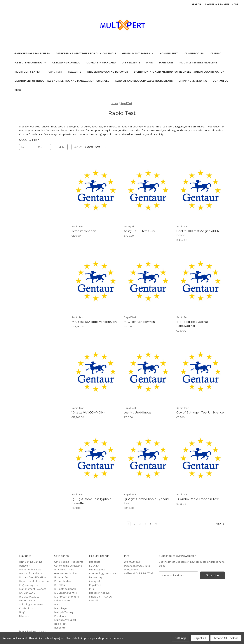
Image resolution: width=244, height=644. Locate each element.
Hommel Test (169, 53)
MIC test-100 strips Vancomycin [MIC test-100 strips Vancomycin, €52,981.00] (94, 322)
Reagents (75, 72)
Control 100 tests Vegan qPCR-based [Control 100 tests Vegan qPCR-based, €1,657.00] (198, 233)
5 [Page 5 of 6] (151, 524)
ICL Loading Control (66, 63)
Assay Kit (95, 581)
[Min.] (27, 147)
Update (60, 147)
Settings (181, 638)
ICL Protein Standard (101, 63)
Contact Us (221, 81)
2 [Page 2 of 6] (135, 524)
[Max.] (43, 147)
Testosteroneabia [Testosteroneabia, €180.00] (84, 231)
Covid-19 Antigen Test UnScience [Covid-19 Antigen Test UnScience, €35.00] (200, 412)
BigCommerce (39, 631)
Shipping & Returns (193, 81)
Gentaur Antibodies (138, 53)
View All (93, 601)
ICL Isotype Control (30, 63)
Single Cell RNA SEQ (101, 597)
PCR (91, 589)
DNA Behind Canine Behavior (108, 72)
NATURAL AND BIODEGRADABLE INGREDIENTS (144, 81)
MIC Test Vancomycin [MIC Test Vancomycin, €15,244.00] (139, 322)
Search (196, 5)
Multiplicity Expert (28, 72)
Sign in (209, 5)
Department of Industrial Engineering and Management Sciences (62, 81)
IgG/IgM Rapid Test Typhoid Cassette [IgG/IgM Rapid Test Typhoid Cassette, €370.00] (91, 501)
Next (220, 524)
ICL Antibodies (194, 53)
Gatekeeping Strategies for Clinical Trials (86, 53)
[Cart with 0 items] (235, 5)
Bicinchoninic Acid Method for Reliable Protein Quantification (179, 72)
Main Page (166, 63)
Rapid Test (55, 72)
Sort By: (78, 147)
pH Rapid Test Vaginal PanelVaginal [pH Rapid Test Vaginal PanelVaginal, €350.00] (192, 324)
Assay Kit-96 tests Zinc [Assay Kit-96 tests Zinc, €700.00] (140, 231)
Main (150, 63)
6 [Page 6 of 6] (156, 524)
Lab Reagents (131, 63)
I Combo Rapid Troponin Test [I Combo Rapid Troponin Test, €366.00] (198, 499)
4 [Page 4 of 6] (145, 524)
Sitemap (24, 616)
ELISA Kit (94, 566)
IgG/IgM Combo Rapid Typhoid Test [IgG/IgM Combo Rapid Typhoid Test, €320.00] (146, 501)
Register (224, 5)
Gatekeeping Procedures (32, 53)
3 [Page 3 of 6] (140, 524)
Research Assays (99, 593)
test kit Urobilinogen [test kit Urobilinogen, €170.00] (139, 412)
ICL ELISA (215, 53)
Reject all (200, 638)
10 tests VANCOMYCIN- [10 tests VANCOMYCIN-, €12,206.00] (88, 412)
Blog (18, 90)
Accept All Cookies (226, 638)
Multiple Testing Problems (198, 63)
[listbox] (96, 147)
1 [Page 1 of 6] (129, 524)
